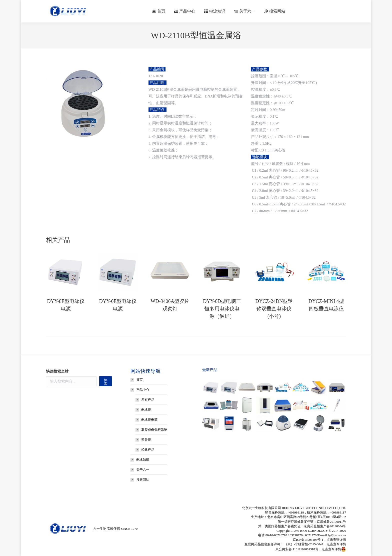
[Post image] (66, 271)
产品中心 (140, 390)
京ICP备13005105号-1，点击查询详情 (319, 540)
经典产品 (148, 450)
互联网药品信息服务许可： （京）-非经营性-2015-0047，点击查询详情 (295, 544)
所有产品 (148, 400)
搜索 (105, 382)
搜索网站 (143, 480)
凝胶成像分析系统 (154, 430)
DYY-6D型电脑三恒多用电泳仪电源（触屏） (222, 309)
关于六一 (143, 470)
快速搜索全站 (57, 371)
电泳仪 (146, 410)
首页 (139, 380)
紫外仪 (146, 440)
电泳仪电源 (149, 420)
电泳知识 (143, 460)
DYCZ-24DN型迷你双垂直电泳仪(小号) (274, 309)
